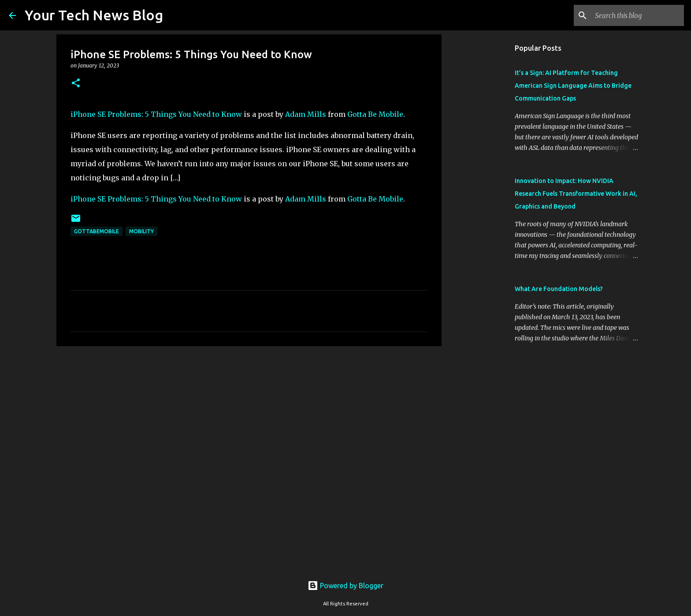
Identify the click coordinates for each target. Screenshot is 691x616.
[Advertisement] (249, 421)
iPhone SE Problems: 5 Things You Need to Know (156, 114)
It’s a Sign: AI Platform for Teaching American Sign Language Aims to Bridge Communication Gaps (573, 86)
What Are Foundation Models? (559, 289)
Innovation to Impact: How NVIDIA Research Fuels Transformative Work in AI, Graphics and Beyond (576, 194)
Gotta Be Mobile (375, 114)
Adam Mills (306, 114)
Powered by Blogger (345, 586)
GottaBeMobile (97, 231)
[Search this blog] (638, 15)
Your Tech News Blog (94, 15)
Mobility (141, 231)
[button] (76, 84)
